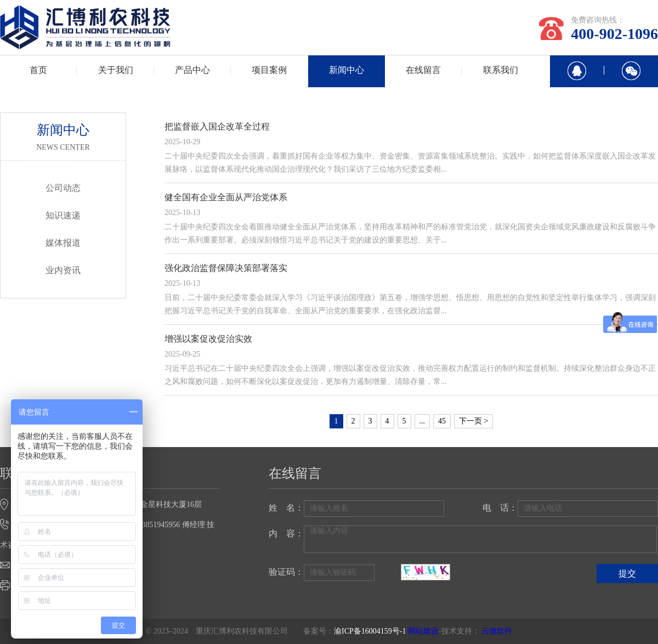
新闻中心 (347, 70)
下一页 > (473, 421)
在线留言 (423, 70)
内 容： (286, 533)
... (422, 421)
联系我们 (501, 70)
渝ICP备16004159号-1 (370, 631)
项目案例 (269, 70)
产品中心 (192, 70)
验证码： (286, 572)
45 (442, 421)
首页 (38, 70)
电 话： (500, 508)
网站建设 (423, 631)
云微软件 (497, 631)
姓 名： (286, 508)
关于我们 (116, 70)
